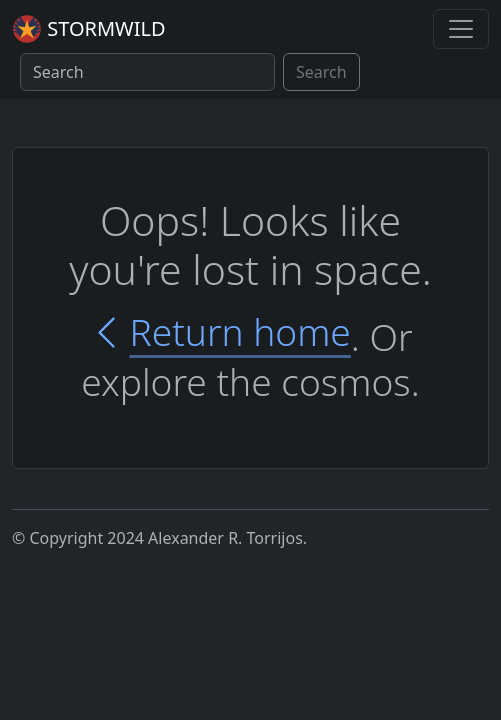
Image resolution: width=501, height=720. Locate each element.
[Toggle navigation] (461, 29)
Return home (219, 332)
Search (321, 72)
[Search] (147, 72)
